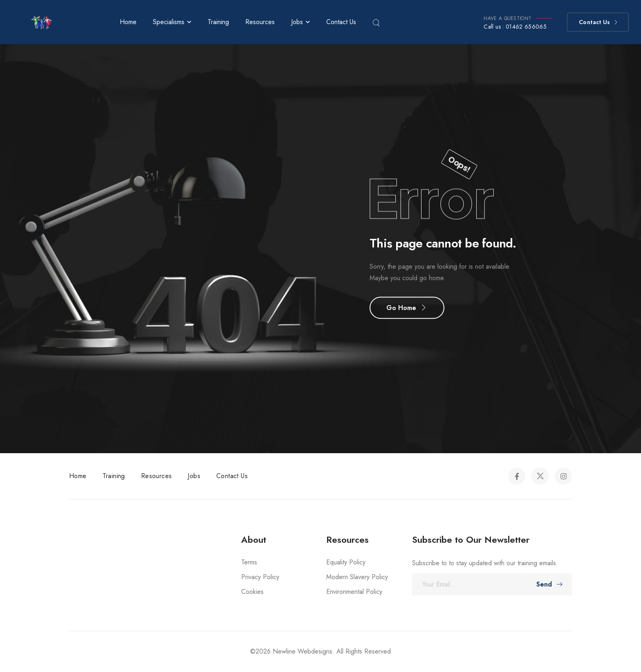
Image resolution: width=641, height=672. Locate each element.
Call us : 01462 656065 (515, 27)
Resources (260, 22)
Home (128, 22)
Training (218, 22)
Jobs (297, 22)
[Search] (377, 22)
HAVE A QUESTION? (507, 18)
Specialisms (169, 22)
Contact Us (341, 22)
